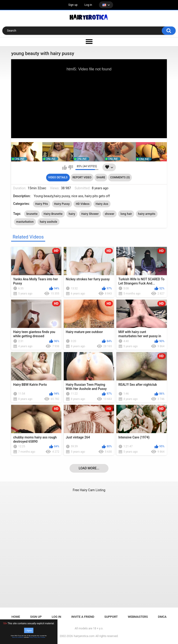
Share (101, 177)
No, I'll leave (42, 637)
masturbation (25, 222)
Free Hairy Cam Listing (89, 490)
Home (16, 617)
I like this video (65, 167)
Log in (88, 5)
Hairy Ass (102, 204)
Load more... (89, 468)
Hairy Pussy (62, 204)
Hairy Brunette (53, 214)
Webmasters (138, 617)
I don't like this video (71, 167)
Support (111, 617)
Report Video (82, 177)
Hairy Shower (90, 214)
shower (110, 214)
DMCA (162, 617)
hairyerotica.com (84, 636)
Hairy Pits (42, 204)
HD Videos (83, 204)
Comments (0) (120, 177)
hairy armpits (147, 214)
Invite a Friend (83, 617)
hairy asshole (49, 222)
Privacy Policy (33, 637)
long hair (126, 214)
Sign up (73, 5)
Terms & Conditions (18, 637)
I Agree (29, 630)
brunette (32, 214)
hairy (72, 214)
